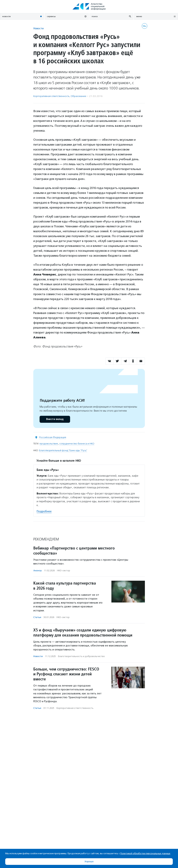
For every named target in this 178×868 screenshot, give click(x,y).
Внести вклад (55, 419)
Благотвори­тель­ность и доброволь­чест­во (81, 656)
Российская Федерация (53, 437)
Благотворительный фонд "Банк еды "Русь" (63, 450)
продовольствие (49, 444)
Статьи (37, 617)
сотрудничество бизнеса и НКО (77, 444)
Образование (78, 96)
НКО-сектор (64, 571)
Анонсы (37, 571)
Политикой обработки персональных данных (145, 853)
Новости (38, 28)
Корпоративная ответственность (51, 96)
